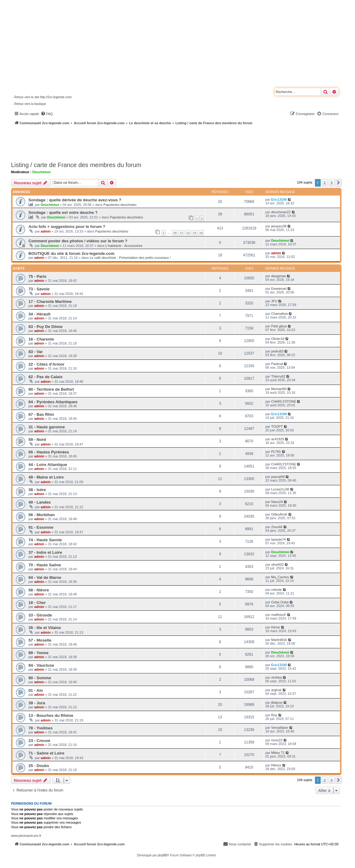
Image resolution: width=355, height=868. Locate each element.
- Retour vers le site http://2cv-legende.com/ (42, 97)
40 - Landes (40, 502)
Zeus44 (277, 527)
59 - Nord (37, 440)
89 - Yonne (38, 653)
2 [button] (325, 183)
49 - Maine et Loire (46, 477)
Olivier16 (278, 339)
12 (188, 233)
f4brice (276, 765)
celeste (277, 590)
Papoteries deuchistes (120, 205)
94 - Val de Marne (45, 577)
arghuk (276, 690)
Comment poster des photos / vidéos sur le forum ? (78, 241)
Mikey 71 (278, 753)
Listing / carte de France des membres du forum (76, 165)
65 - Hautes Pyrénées (49, 452)
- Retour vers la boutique (29, 104)
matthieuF (279, 615)
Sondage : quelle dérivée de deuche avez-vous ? (75, 200)
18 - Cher (37, 603)
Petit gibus (279, 326)
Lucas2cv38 (280, 489)
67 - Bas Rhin (41, 414)
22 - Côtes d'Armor (46, 364)
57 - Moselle (40, 640)
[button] (338, 183)
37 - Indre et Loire (45, 552)
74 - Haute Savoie (45, 540)
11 (181, 233)
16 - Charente (41, 339)
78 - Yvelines (41, 728)
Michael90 (279, 389)
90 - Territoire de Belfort (51, 389)
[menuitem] (47, 114)
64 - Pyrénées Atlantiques (53, 402)
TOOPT (277, 427)
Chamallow (279, 314)
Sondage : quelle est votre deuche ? (63, 212)
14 (201, 233)
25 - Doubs (39, 766)
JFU (274, 301)
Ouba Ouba (280, 602)
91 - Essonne (41, 527)
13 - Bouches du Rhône (51, 715)
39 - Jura (37, 703)
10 (175, 233)
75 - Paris (37, 276)
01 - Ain (36, 690)
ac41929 (278, 439)
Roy (274, 715)
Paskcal (277, 364)
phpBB (162, 855)
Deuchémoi (41, 172)
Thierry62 (278, 376)
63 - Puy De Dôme (45, 327)
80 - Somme (40, 678)
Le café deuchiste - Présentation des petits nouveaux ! (130, 258)
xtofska (277, 677)
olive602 (277, 564)
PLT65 (276, 452)
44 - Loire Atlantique (48, 465)
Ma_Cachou (280, 577)
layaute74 (278, 539)
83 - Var (36, 352)
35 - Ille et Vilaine (45, 628)
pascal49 (278, 477)
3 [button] (332, 183)
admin (46, 231)
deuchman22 (281, 212)
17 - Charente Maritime (50, 302)
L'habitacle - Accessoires (124, 246)
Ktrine (276, 627)
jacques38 (279, 226)
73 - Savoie (39, 289)
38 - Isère (37, 490)
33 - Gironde (40, 615)
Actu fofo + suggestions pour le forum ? (67, 227)
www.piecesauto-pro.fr (26, 836)
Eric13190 (279, 199)
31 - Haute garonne (47, 427)
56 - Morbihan (42, 515)
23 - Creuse (39, 741)
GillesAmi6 (279, 514)
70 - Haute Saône (45, 565)
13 (194, 233)
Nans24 (277, 502)
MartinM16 (279, 640)
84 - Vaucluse (41, 665)
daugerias (278, 276)
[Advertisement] (164, 142)
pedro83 (277, 351)
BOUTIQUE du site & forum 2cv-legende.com (71, 253)
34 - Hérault (39, 314)
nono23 (277, 740)
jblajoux (277, 702)
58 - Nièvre (39, 590)
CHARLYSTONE (284, 401)
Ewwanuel (279, 289)
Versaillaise (280, 728)
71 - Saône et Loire (46, 753)
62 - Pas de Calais (45, 377)
